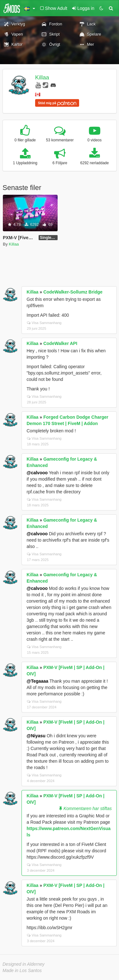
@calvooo (37, 473)
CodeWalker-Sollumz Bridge (73, 292)
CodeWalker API (60, 343)
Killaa (42, 78)
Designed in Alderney (24, 964)
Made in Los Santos (22, 970)
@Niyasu (36, 736)
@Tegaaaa (38, 681)
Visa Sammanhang (44, 323)
